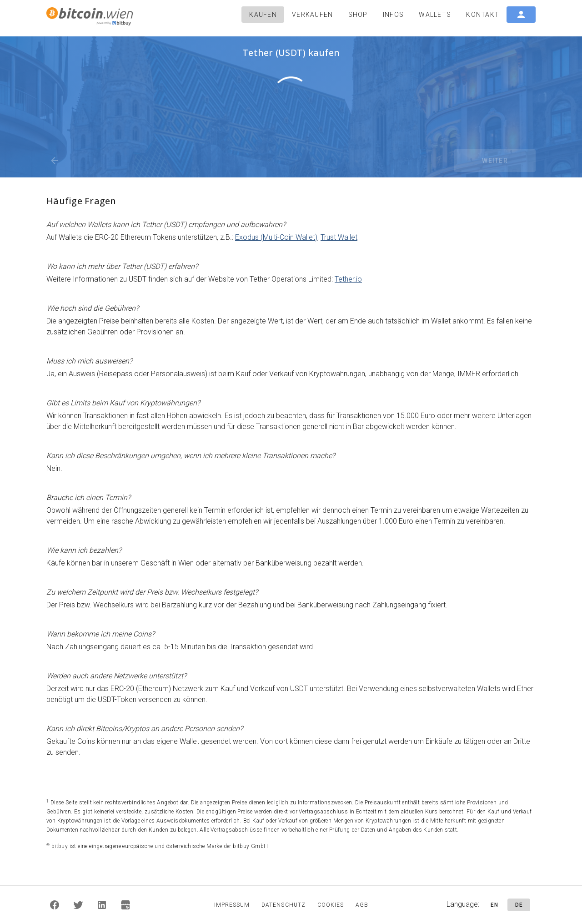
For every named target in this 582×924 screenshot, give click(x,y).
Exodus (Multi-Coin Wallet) (276, 237)
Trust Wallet (339, 237)
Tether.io (348, 279)
